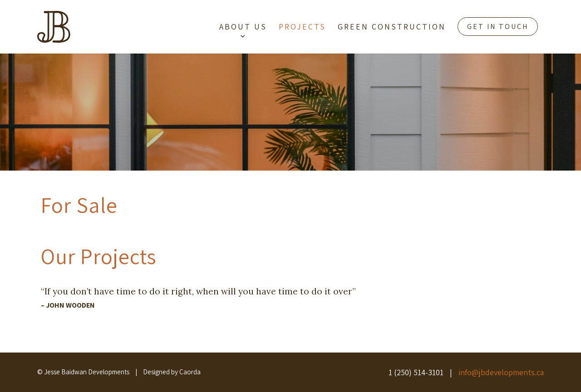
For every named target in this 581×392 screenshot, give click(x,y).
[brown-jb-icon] (54, 27)
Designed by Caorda (172, 372)
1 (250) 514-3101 (416, 372)
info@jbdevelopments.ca (501, 372)
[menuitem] (243, 27)
